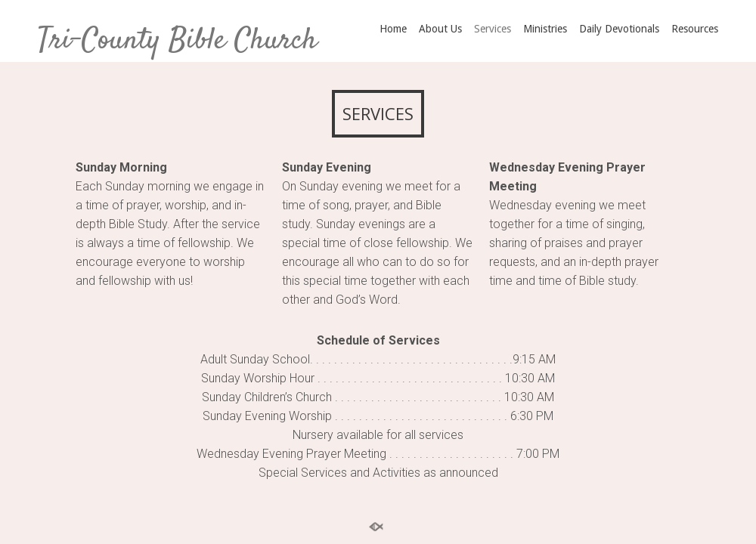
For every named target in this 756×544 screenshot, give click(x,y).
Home (393, 29)
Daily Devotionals (619, 29)
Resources (695, 29)
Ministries (545, 29)
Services (493, 29)
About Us (440, 29)
